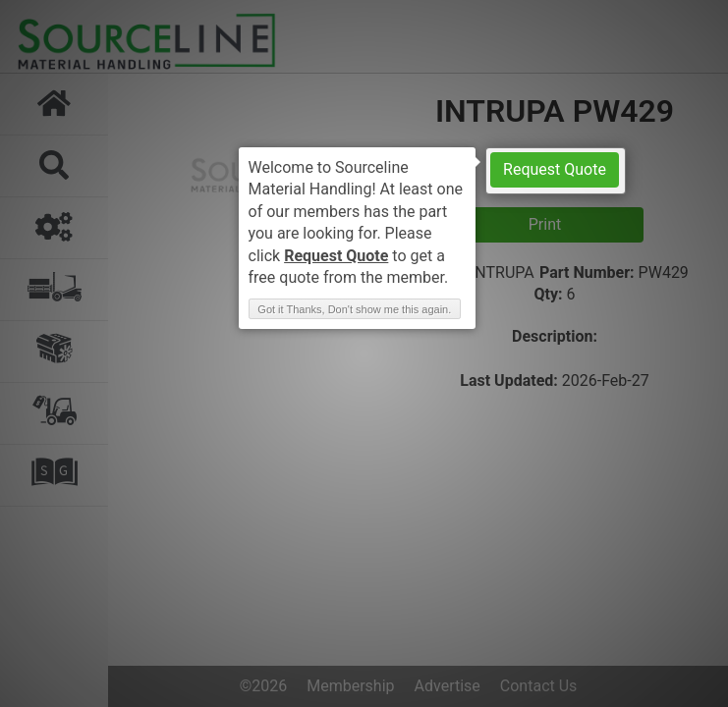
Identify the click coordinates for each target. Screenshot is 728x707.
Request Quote (555, 169)
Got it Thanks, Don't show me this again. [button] (354, 309)
